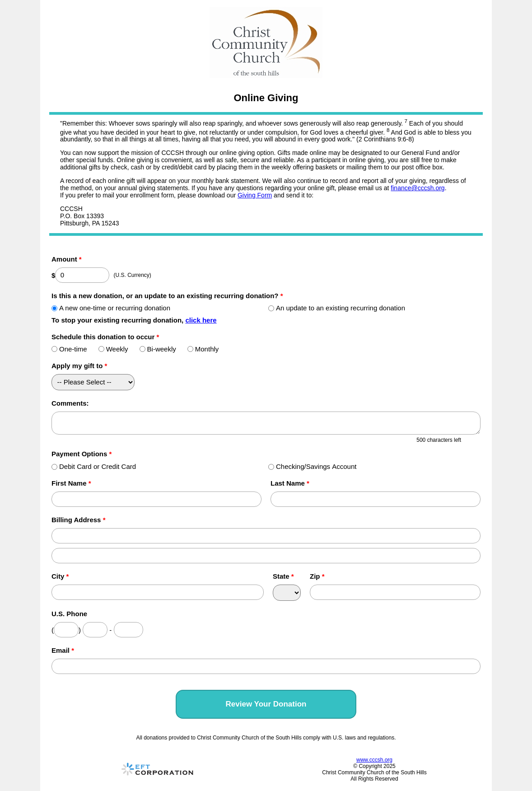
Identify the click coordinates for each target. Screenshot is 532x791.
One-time (69, 349)
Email (63, 650)
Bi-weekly (158, 349)
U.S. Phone (69, 614)
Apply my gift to (79, 366)
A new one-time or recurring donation (111, 308)
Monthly (203, 349)
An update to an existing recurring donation (337, 308)
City (60, 576)
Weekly (113, 349)
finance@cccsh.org (418, 188)
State (283, 576)
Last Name (290, 483)
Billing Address (78, 520)
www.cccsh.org (374, 760)
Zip (317, 576)
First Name (71, 483)
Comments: (70, 403)
